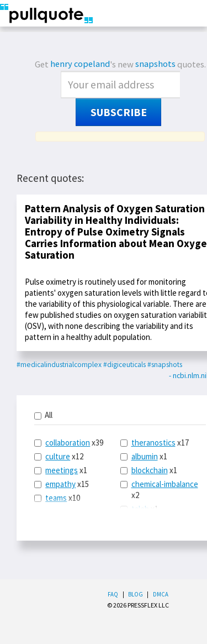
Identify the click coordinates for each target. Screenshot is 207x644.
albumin (145, 456)
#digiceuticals (124, 365)
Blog (136, 594)
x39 (69, 443)
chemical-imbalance (165, 484)
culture (58, 456)
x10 (57, 498)
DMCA (161, 594)
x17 (155, 443)
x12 (59, 456)
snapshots (155, 64)
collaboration (68, 443)
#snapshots (165, 365)
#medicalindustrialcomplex (59, 365)
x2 (159, 489)
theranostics (153, 443)
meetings (62, 470)
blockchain (150, 470)
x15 (62, 484)
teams (56, 498)
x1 (61, 470)
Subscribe (119, 112)
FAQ (113, 594)
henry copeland (80, 64)
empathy (60, 484)
